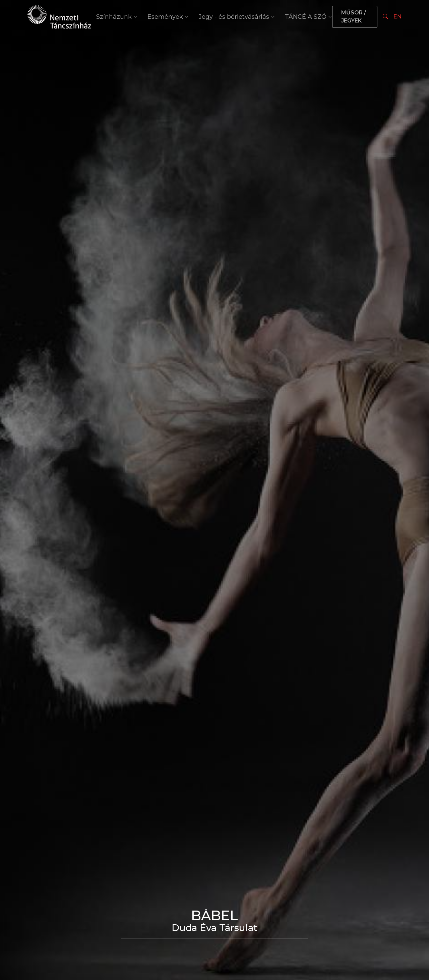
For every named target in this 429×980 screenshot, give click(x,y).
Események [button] (168, 17)
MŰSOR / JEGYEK (354, 17)
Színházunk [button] (117, 17)
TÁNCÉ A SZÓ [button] (309, 17)
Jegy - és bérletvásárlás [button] (237, 17)
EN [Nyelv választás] (397, 17)
